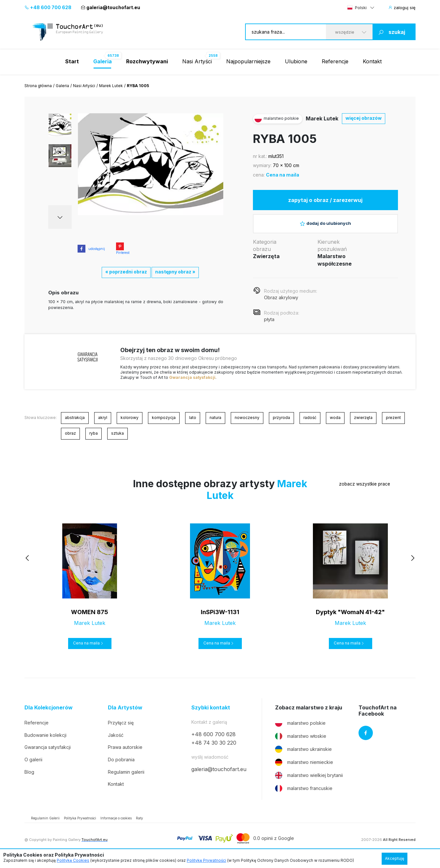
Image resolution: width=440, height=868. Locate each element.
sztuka (117, 438)
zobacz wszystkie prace (350, 489)
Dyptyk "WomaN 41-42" (350, 617)
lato (193, 423)
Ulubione (296, 61)
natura (215, 423)
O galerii (33, 765)
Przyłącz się (121, 728)
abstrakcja (75, 423)
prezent (393, 423)
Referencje (335, 61)
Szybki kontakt (211, 713)
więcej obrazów (364, 118)
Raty (139, 824)
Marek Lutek (111, 86)
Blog (29, 777)
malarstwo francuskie (304, 794)
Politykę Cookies (73, 860)
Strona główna (38, 86)
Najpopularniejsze (248, 61)
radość (310, 423)
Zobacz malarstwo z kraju (309, 713)
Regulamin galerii (126, 777)
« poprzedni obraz (126, 272)
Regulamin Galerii (45, 824)
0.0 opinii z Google (274, 844)
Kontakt (372, 61)
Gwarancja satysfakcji (192, 383)
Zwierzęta (266, 262)
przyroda (281, 423)
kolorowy (130, 423)
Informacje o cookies (116, 824)
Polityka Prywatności (80, 824)
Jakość (116, 740)
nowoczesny (247, 423)
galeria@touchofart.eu (110, 7)
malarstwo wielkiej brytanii (309, 781)
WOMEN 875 (90, 617)
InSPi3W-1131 (220, 617)
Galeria (62, 86)
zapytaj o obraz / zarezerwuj (325, 201)
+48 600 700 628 (48, 7)
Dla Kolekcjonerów (49, 713)
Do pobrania (121, 765)
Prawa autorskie (125, 753)
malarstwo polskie (300, 729)
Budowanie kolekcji (45, 740)
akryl (103, 423)
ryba (94, 438)
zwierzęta (363, 423)
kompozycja (164, 423)
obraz (70, 438)
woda (335, 423)
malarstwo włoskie (301, 742)
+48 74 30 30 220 (214, 748)
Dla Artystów (125, 713)
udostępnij (91, 249)
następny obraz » (175, 272)
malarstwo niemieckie (304, 768)
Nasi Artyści (197, 61)
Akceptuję (395, 858)
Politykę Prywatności (206, 860)
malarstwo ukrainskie (303, 755)
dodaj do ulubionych (325, 227)
